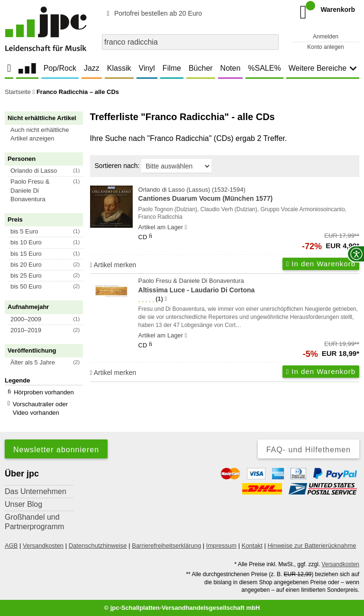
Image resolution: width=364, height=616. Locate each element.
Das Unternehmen (36, 491)
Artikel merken (113, 265)
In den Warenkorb (321, 264)
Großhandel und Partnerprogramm (34, 522)
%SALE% (264, 68)
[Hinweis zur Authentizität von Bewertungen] (166, 299)
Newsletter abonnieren (56, 450)
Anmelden (326, 37)
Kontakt (252, 546)
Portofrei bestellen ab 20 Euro (153, 13)
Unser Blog (23, 504)
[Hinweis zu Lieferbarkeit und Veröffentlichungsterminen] (186, 227)
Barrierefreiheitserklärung (166, 546)
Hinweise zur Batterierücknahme (312, 546)
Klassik (119, 68)
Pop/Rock (60, 68)
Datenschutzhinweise (98, 546)
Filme (172, 68)
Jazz (92, 68)
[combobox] (190, 42)
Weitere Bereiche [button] (323, 68)
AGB (11, 546)
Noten (231, 68)
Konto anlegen (325, 47)
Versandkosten (43, 546)
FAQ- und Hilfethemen (309, 450)
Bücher (201, 68)
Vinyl (147, 68)
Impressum (221, 546)
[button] (48, 134)
